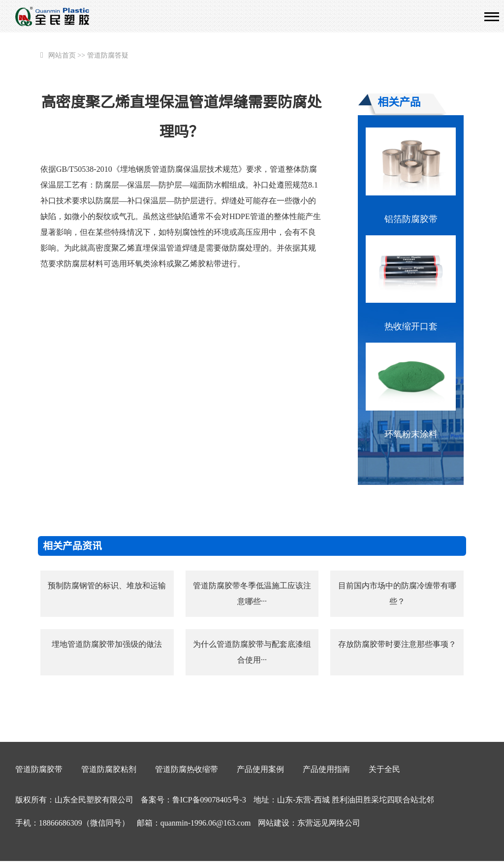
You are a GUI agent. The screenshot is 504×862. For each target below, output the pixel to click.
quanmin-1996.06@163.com (206, 823)
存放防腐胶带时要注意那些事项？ (397, 644)
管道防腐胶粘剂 (109, 769)
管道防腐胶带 (39, 769)
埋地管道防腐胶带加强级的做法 (107, 644)
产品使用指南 (326, 769)
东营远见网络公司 (329, 823)
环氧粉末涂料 (411, 434)
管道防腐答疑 (108, 55)
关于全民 (384, 769)
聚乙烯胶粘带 (198, 264)
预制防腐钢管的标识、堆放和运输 (107, 586)
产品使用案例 (260, 769)
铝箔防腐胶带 (411, 219)
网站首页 (62, 55)
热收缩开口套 (411, 326)
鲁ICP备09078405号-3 (209, 800)
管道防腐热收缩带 (187, 769)
